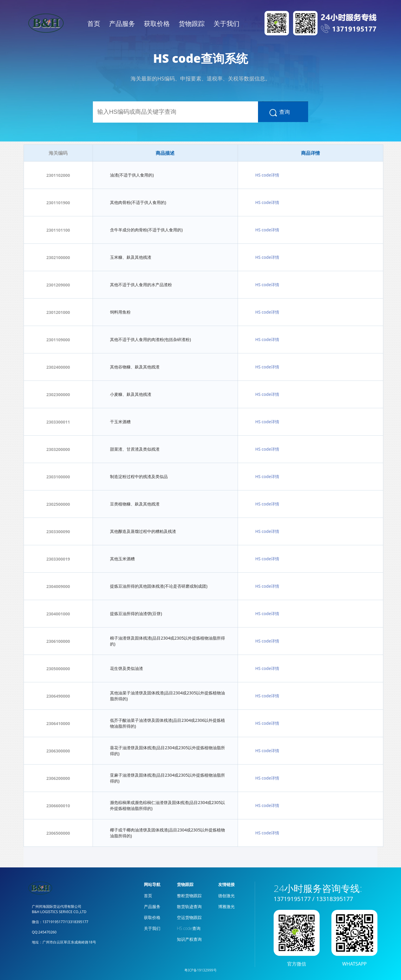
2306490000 (58, 696)
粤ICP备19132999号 (200, 970)
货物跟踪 (192, 23)
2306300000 (58, 751)
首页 (94, 23)
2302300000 (58, 395)
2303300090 (58, 532)
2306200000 (58, 778)
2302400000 (58, 367)
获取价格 (157, 23)
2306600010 (58, 806)
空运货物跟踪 (189, 917)
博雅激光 (226, 906)
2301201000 (58, 312)
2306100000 (58, 641)
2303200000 (58, 449)
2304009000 (58, 586)
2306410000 (58, 723)
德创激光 (226, 896)
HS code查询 (189, 928)
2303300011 (58, 422)
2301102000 (58, 175)
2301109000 (58, 340)
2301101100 (58, 230)
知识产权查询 (189, 939)
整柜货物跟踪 (189, 896)
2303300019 (58, 559)
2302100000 (58, 257)
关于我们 (226, 23)
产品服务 (122, 23)
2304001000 (58, 614)
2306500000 (58, 833)
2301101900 (58, 203)
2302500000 (58, 504)
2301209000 (58, 285)
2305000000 (58, 669)
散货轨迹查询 (189, 906)
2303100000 (58, 477)
